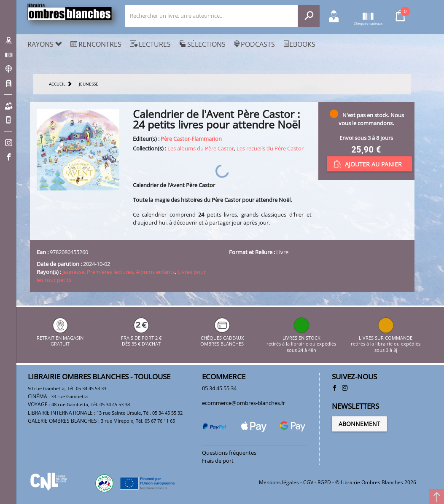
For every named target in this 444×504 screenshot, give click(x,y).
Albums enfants (155, 272)
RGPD (324, 482)
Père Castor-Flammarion (191, 139)
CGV (308, 482)
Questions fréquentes (229, 453)
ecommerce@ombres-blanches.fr (244, 403)
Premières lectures (110, 272)
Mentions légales (279, 482)
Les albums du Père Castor (201, 148)
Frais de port (218, 461)
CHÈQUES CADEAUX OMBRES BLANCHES (222, 338)
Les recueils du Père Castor (270, 148)
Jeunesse (73, 272)
